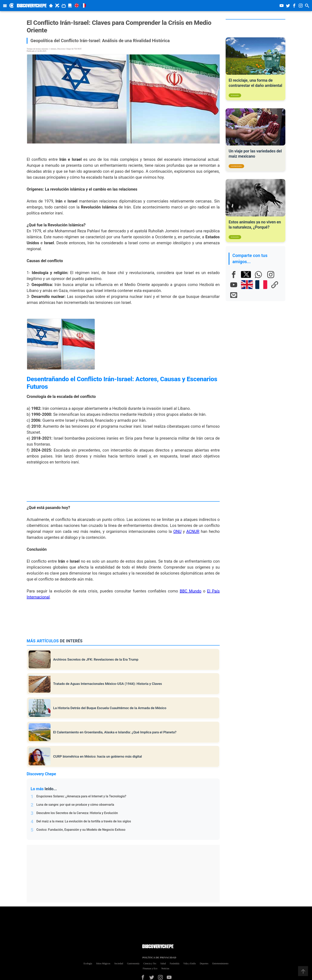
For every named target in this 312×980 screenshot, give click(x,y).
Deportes (204, 964)
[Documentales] (64, 6)
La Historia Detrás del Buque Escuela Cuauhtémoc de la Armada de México (110, 708)
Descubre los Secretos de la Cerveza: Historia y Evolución (77, 813)
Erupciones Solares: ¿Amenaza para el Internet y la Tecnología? (81, 796)
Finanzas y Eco (150, 968)
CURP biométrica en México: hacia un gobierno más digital (97, 756)
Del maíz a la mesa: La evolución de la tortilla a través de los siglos (84, 821)
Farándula (175, 964)
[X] (246, 274)
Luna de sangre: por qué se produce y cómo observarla (75, 805)
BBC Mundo (191, 591)
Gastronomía (133, 964)
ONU (177, 531)
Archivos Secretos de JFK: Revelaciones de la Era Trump (96, 659)
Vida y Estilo (190, 964)
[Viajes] (57, 6)
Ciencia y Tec (150, 964)
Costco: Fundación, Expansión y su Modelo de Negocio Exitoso (81, 830)
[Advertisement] (125, 874)
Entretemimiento (220, 964)
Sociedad (119, 964)
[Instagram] (271, 274)
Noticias (165, 968)
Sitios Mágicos (103, 964)
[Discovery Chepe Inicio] (12, 5)
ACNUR (193, 531)
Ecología (88, 964)
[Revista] (70, 6)
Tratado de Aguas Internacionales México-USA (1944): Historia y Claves (108, 684)
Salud (163, 964)
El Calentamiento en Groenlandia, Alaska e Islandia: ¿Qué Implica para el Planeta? (115, 732)
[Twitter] (152, 977)
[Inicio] (51, 6)
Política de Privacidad (158, 957)
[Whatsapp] (258, 274)
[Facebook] (234, 274)
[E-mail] (234, 295)
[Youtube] (234, 285)
